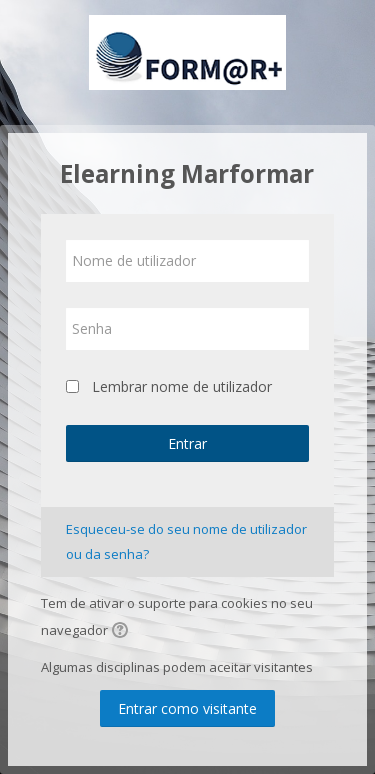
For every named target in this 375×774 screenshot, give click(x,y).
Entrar (187, 443)
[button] (123, 632)
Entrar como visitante (187, 708)
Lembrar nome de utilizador (182, 386)
